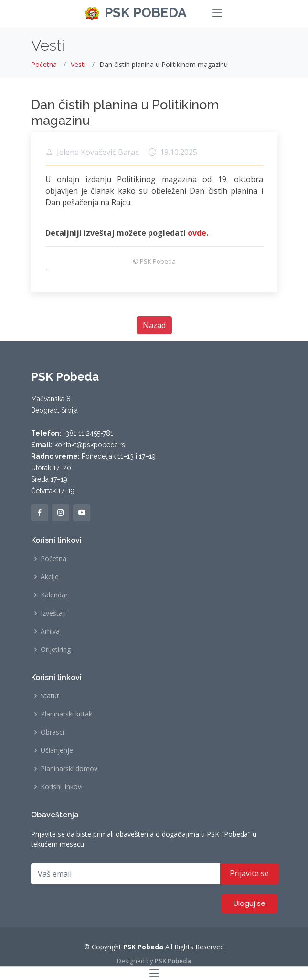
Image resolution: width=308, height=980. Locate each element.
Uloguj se (250, 903)
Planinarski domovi (70, 769)
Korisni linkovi (62, 787)
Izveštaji (53, 613)
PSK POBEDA (146, 13)
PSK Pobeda (173, 961)
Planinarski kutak (66, 714)
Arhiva (50, 631)
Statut (50, 696)
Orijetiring (56, 650)
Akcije (50, 577)
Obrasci (52, 732)
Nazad (154, 325)
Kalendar (54, 595)
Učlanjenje (57, 750)
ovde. (198, 233)
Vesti (78, 64)
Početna (44, 64)
